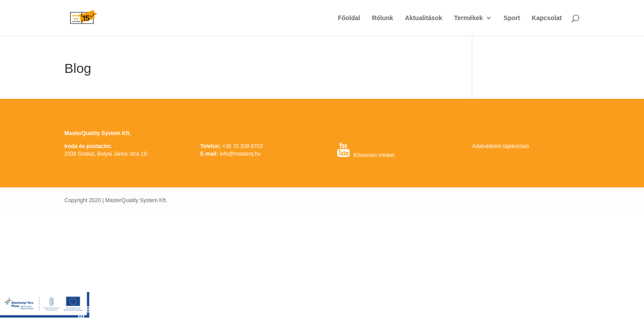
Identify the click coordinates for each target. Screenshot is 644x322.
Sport (512, 18)
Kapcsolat (547, 18)
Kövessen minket (374, 155)
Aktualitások (424, 18)
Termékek (468, 18)
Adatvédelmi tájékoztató (500, 146)
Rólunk (383, 18)
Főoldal (349, 18)
